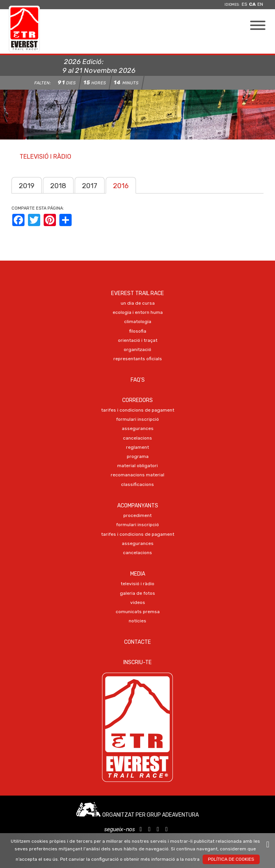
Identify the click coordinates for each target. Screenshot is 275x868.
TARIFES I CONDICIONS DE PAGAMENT (138, 410)
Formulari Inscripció (137, 419)
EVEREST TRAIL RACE (137, 293)
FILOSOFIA (138, 331)
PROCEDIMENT (137, 515)
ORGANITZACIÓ (137, 349)
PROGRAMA (138, 456)
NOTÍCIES (137, 621)
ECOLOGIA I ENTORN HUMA (138, 312)
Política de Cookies (231, 859)
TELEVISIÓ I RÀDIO (137, 584)
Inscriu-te (137, 662)
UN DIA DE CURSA (138, 303)
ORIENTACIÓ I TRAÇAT (138, 340)
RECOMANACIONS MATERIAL (137, 475)
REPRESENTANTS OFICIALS (138, 359)
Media (138, 574)
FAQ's (138, 380)
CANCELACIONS (137, 438)
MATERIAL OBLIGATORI (137, 466)
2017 (90, 186)
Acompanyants (138, 506)
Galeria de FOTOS (137, 593)
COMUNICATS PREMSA (138, 612)
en (260, 4)
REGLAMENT (137, 447)
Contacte (137, 642)
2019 (27, 186)
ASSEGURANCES (138, 428)
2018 (58, 186)
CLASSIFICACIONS (137, 484)
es (245, 4)
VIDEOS (138, 602)
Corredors (137, 400)
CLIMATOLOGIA (138, 322)
